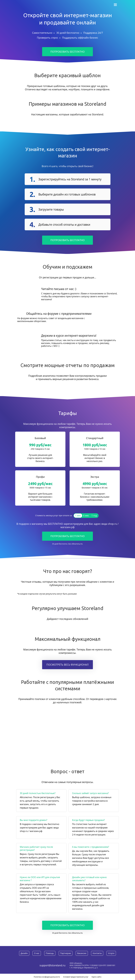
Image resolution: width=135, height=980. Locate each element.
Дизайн (24, 953)
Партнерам (66, 953)
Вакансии (82, 953)
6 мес (86, 516)
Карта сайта (96, 977)
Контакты (97, 953)
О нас (37, 953)
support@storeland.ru (53, 965)
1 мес (78, 516)
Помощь (50, 953)
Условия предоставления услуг (76, 977)
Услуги (111, 953)
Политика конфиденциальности (47, 977)
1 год (94, 516)
